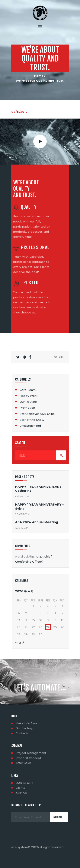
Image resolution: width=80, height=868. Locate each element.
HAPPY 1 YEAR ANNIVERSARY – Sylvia (39, 507)
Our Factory (24, 728)
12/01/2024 (22, 528)
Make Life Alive (26, 723)
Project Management (31, 753)
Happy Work (29, 396)
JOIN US (21, 793)
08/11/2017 (19, 112)
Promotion (27, 408)
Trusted (30, 283)
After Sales (24, 763)
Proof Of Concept (28, 758)
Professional (35, 247)
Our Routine (28, 402)
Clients (20, 788)
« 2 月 (21, 643)
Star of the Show (32, 420)
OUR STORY (24, 783)
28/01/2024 (22, 514)
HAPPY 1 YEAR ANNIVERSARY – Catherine (39, 489)
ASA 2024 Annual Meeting (37, 522)
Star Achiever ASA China (37, 414)
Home (39, 76)
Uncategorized (30, 426)
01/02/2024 (22, 496)
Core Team (28, 390)
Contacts (22, 733)
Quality (29, 207)
